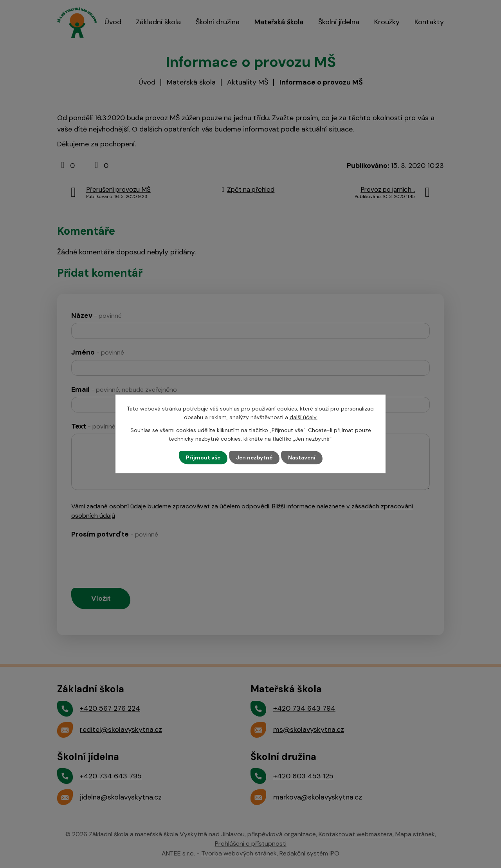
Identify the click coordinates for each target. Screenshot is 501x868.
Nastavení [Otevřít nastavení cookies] (303, 457)
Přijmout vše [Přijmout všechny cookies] (202, 457)
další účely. (304, 417)
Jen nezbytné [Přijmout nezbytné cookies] (254, 457)
